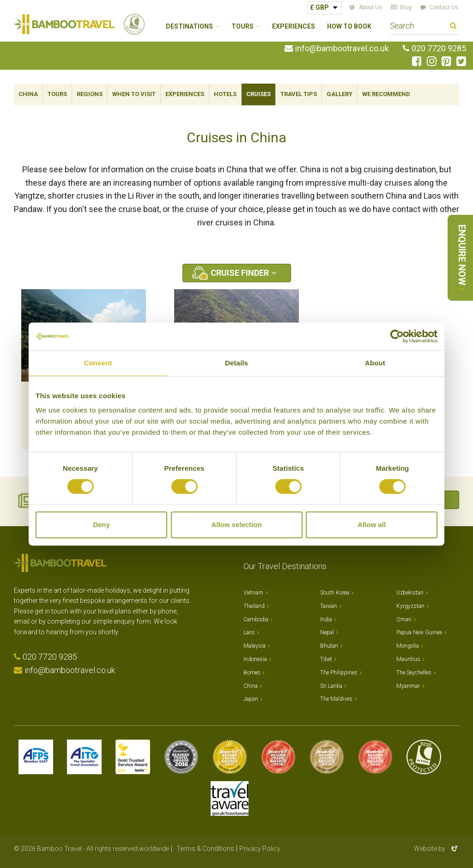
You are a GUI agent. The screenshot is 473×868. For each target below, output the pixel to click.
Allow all (372, 525)
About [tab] (375, 363)
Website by (437, 849)
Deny (101, 525)
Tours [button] (243, 27)
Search (453, 27)
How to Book (349, 27)
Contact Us (444, 7)
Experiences (294, 27)
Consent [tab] (98, 363)
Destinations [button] (189, 27)
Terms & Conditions (205, 849)
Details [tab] (236, 363)
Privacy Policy (260, 849)
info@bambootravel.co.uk (342, 49)
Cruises (258, 94)
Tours (57, 94)
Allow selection (236, 525)
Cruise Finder (240, 273)
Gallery (340, 94)
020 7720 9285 (439, 49)
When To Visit (134, 94)
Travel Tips (299, 94)
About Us (370, 7)
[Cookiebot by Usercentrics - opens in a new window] (397, 336)
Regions (90, 94)
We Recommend (386, 94)
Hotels (225, 94)
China (28, 94)
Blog (406, 7)
